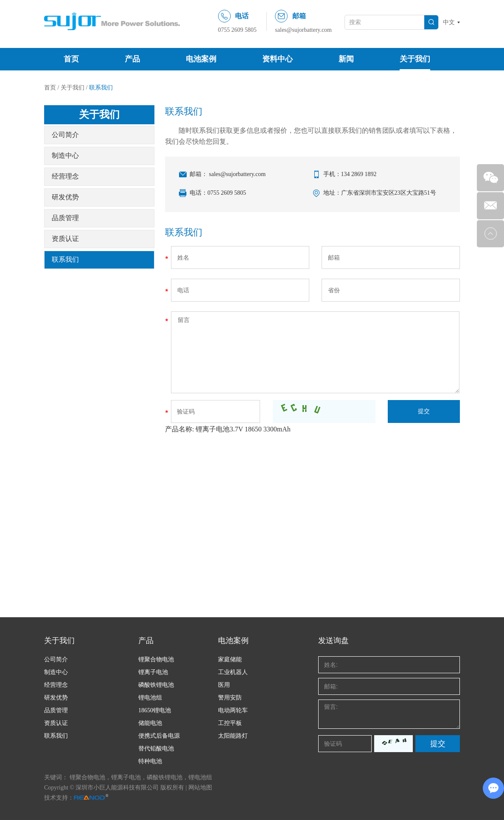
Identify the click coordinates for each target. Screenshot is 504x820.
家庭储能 (230, 659)
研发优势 (65, 197)
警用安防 (230, 698)
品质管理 (65, 218)
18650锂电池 (155, 710)
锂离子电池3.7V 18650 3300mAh (243, 429)
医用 (224, 685)
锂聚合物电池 (156, 659)
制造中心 (65, 155)
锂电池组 (150, 698)
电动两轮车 (233, 710)
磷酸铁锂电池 (156, 685)
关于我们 (415, 59)
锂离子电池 (153, 672)
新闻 (346, 59)
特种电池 (150, 761)
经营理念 (65, 176)
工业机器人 (233, 672)
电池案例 (201, 59)
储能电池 (150, 723)
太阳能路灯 (233, 736)
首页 (71, 59)
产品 (132, 59)
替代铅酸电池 (156, 749)
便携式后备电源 (159, 736)
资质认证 (65, 239)
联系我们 (101, 88)
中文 (449, 22)
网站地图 (200, 788)
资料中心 (277, 59)
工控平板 (230, 723)
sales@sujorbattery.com (303, 30)
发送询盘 (333, 641)
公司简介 (65, 135)
